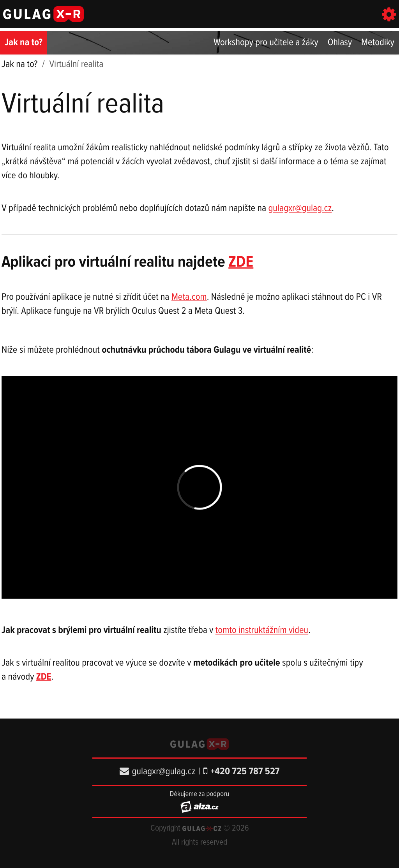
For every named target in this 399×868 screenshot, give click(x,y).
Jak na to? (24, 43)
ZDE (241, 263)
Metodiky (378, 43)
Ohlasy (340, 43)
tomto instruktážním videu (262, 630)
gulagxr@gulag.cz (300, 208)
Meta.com (189, 297)
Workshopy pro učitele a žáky (266, 43)
